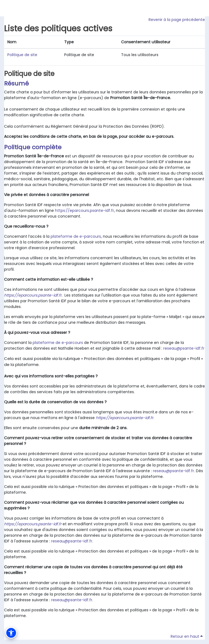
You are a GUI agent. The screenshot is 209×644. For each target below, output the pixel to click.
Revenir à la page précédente (177, 20)
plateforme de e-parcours (76, 236)
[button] (11, 633)
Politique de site (22, 55)
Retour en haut (187, 636)
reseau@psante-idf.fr (184, 348)
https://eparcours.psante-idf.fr (84, 210)
